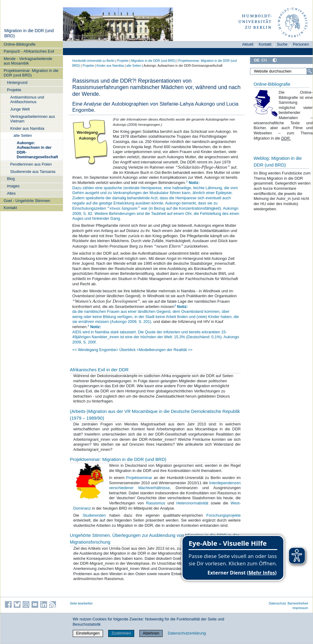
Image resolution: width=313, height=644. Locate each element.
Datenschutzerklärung (187, 633)
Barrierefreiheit (298, 603)
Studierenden (96, 515)
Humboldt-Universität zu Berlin (94, 61)
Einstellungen (88, 633)
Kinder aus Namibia (27, 128)
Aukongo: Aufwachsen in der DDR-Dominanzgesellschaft (37, 150)
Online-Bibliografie (20, 44)
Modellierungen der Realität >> (166, 350)
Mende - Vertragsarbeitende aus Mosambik (28, 61)
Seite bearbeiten (81, 603)
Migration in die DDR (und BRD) (153, 61)
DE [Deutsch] (257, 60)
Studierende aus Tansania (33, 172)
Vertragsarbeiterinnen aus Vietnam (33, 119)
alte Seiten (23, 135)
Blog (11, 179)
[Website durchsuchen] (281, 71)
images (13, 186)
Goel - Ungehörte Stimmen (27, 201)
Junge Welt (20, 109)
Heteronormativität (193, 503)
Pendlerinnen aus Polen (31, 164)
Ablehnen (151, 633)
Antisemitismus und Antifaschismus (27, 99)
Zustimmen (121, 633)
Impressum (300, 608)
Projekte (14, 90)
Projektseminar (139, 478)
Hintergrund (17, 82)
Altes (11, 193)
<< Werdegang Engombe (94, 350)
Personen (301, 44)
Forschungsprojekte (223, 515)
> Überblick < (127, 350)
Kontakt (10, 208)
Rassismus (157, 503)
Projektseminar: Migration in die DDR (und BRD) (31, 73)
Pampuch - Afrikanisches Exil (29, 51)
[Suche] (310, 71)
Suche (282, 44)
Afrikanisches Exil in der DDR (99, 370)
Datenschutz (277, 603)
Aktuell (248, 44)
